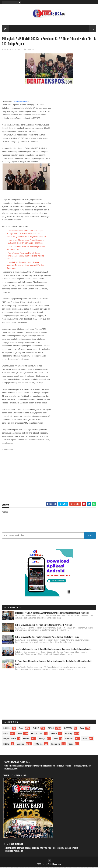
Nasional (26, 739)
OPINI (56, 739)
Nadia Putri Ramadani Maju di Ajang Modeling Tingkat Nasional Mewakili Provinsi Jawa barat (25, 266)
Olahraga (42, 739)
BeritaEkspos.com (55, 865)
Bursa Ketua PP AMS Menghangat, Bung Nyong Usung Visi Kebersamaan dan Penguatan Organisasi (52, 613)
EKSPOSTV (68, 729)
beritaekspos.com (20, 102)
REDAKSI (6, 744)
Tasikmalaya (56, 744)
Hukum (6, 734)
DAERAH (30, 50)
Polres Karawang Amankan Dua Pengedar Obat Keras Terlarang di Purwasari (44, 625)
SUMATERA (38, 744)
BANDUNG (7, 729)
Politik (85, 739)
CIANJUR (36, 729)
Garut (82, 729)
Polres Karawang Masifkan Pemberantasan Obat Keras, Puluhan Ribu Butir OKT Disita (47, 637)
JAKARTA (54, 734)
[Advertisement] (49, 479)
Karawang (69, 734)
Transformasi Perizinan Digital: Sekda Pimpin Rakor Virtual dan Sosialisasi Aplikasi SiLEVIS (25, 256)
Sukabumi (21, 744)
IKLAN (20, 734)
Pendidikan (69, 739)
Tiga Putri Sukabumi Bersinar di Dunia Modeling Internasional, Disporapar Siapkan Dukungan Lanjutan (53, 649)
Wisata (71, 744)
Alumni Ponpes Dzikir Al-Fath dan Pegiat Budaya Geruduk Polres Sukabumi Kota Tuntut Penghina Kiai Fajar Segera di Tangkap (26, 234)
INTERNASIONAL (37, 734)
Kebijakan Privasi (10, 739)
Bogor (21, 729)
